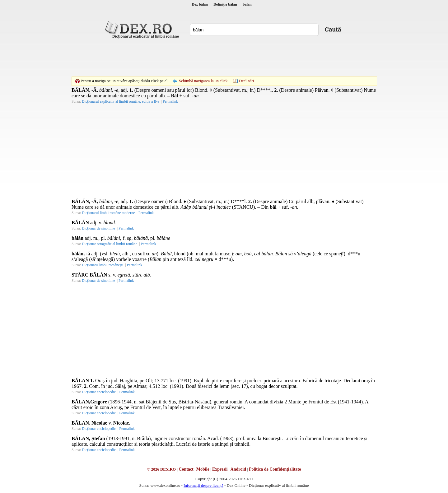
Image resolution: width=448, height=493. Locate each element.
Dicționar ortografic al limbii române (110, 244)
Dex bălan (200, 4)
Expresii (220, 469)
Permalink (170, 101)
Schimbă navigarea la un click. (204, 81)
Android (238, 469)
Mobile (203, 469)
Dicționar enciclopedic (99, 392)
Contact (186, 469)
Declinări (246, 81)
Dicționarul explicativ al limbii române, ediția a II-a (121, 101)
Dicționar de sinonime (98, 228)
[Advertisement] (224, 58)
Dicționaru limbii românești (103, 265)
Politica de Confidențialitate (275, 469)
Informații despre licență (203, 485)
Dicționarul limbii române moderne (108, 213)
